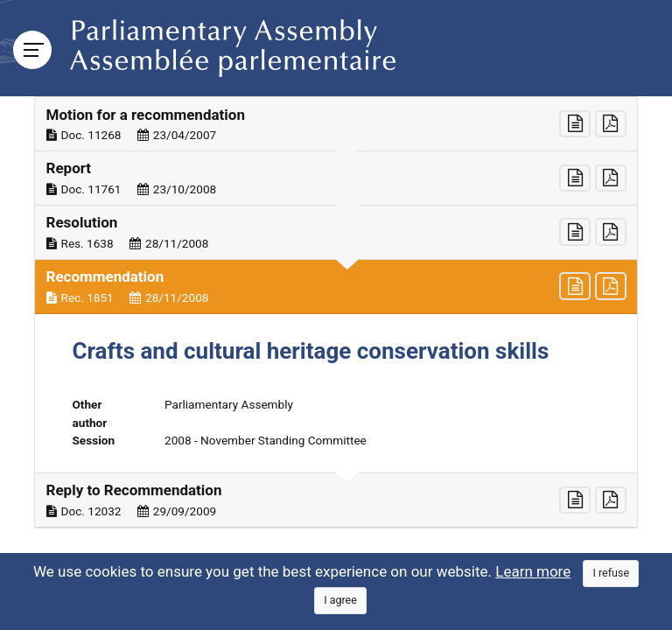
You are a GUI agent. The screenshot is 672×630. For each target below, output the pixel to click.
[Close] (611, 574)
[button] (336, 124)
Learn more (533, 571)
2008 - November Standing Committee (266, 440)
